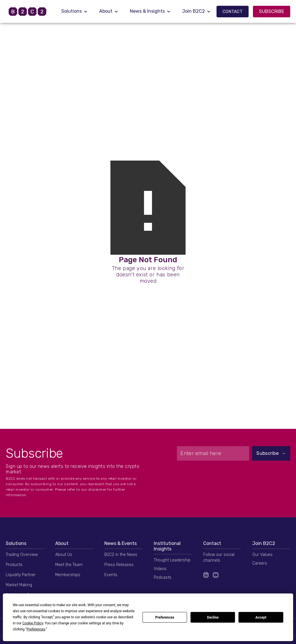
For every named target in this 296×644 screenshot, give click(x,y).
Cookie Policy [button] (33, 623)
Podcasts (163, 577)
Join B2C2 (194, 11)
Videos (160, 569)
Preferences (165, 617)
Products (14, 565)
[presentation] (234, 475)
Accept (261, 617)
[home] (31, 12)
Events (111, 575)
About (106, 11)
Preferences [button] (36, 629)
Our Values (262, 555)
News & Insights (147, 11)
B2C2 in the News (121, 555)
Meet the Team (69, 565)
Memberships (68, 575)
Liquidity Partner (21, 575)
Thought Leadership (172, 560)
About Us (64, 555)
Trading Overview (22, 555)
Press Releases (119, 565)
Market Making (19, 585)
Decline (213, 617)
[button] (74, 11)
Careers (260, 563)
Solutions (72, 11)
